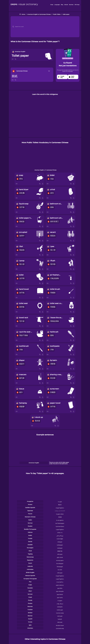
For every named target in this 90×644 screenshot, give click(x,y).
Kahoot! (66, 5)
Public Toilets (57, 14)
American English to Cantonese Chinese (39, 14)
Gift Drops (77, 5)
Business (71, 5)
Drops (52, 5)
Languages (57, 5)
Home (23, 14)
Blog (62, 5)
